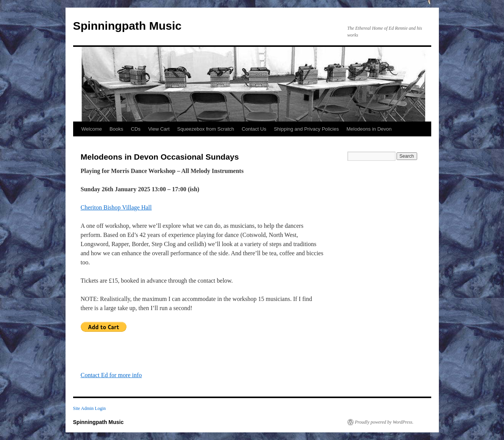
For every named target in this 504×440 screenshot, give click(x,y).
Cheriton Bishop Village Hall (116, 207)
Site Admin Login (90, 408)
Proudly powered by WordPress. (384, 422)
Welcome (92, 129)
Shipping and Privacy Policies (306, 129)
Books (116, 129)
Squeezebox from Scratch (206, 129)
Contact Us (254, 129)
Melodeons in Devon (369, 129)
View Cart (159, 129)
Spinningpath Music (127, 26)
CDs (136, 129)
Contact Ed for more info (111, 375)
